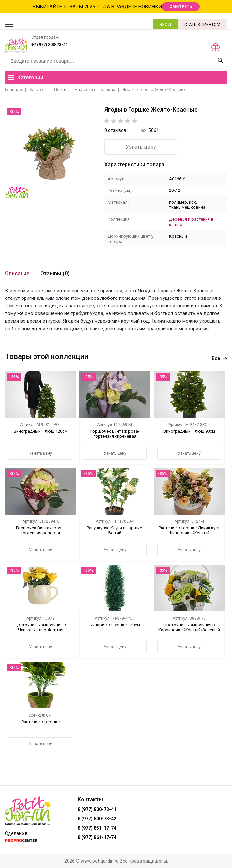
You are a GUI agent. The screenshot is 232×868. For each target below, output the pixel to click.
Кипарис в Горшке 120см (115, 625)
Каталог (38, 90)
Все (219, 358)
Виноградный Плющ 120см (41, 431)
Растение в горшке (41, 722)
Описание (17, 273)
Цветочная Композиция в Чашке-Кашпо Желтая (40, 627)
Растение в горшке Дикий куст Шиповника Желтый (189, 530)
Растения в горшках (95, 90)
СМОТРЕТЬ (181, 7)
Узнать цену (141, 147)
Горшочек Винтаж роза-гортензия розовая (40, 530)
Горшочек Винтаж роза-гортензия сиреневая (115, 434)
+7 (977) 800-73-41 (49, 45)
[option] (51, 152)
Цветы (61, 90)
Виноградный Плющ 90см (189, 431)
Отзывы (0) (55, 273)
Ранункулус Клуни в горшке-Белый (115, 530)
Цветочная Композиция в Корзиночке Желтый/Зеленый (189, 627)
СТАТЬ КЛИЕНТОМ (202, 24)
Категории (26, 77)
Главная (13, 90)
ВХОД (165, 24)
